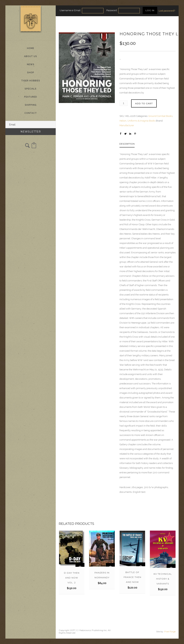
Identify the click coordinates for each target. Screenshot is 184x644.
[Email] (31, 124)
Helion (123, 121)
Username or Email (70, 10)
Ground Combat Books (160, 116)
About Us (31, 56)
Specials (31, 89)
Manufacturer (127, 125)
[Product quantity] (124, 103)
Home (31, 48)
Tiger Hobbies (31, 81)
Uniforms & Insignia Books (141, 121)
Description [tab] (127, 144)
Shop (31, 73)
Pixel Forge (170, 631)
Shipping (31, 105)
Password (112, 10)
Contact (31, 113)
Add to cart (144, 103)
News (31, 64)
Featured (31, 97)
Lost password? (167, 11)
